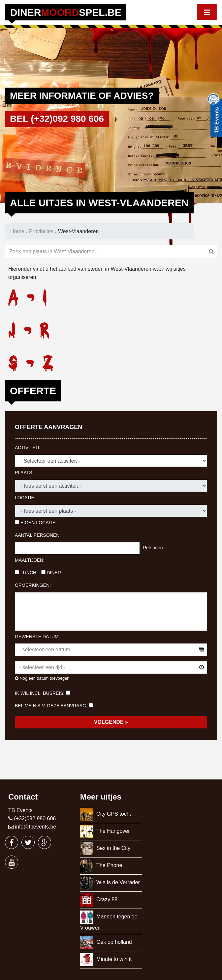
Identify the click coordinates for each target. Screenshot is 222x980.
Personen (153, 548)
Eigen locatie (35, 523)
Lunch (26, 573)
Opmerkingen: (33, 585)
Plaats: (24, 473)
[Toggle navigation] (207, 12)
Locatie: (25, 498)
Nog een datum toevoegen (42, 678)
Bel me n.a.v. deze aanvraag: (51, 706)
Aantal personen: (38, 535)
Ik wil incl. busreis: (40, 693)
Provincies (41, 231)
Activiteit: (28, 448)
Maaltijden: (30, 560)
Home (17, 231)
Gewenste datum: (37, 637)
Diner (51, 573)
